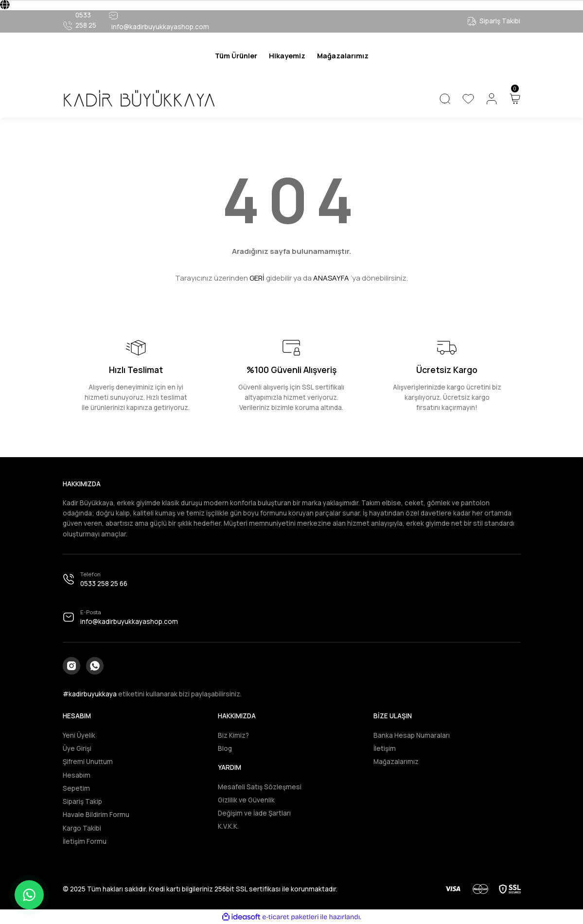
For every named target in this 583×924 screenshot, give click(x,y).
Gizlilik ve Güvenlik (246, 800)
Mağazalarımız (396, 762)
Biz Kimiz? (233, 735)
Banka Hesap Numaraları (412, 735)
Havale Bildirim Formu (96, 815)
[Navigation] (236, 56)
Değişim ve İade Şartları (254, 813)
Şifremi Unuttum (88, 762)
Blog (225, 748)
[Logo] (139, 98)
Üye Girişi (77, 748)
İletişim (385, 748)
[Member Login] (492, 99)
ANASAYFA (331, 278)
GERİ (257, 278)
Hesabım (77, 775)
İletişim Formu (85, 841)
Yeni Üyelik (79, 735)
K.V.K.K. (228, 826)
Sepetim (76, 788)
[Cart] (515, 99)
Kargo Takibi (82, 828)
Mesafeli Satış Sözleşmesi (260, 787)
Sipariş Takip (82, 801)
